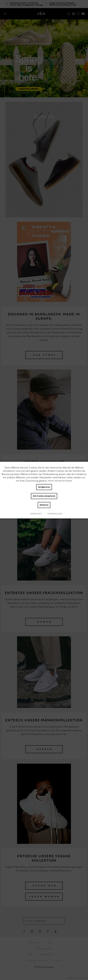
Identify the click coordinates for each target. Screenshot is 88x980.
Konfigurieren (44, 487)
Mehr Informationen (60, 481)
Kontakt (34, 514)
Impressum (52, 514)
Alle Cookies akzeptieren (44, 496)
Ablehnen (44, 505)
